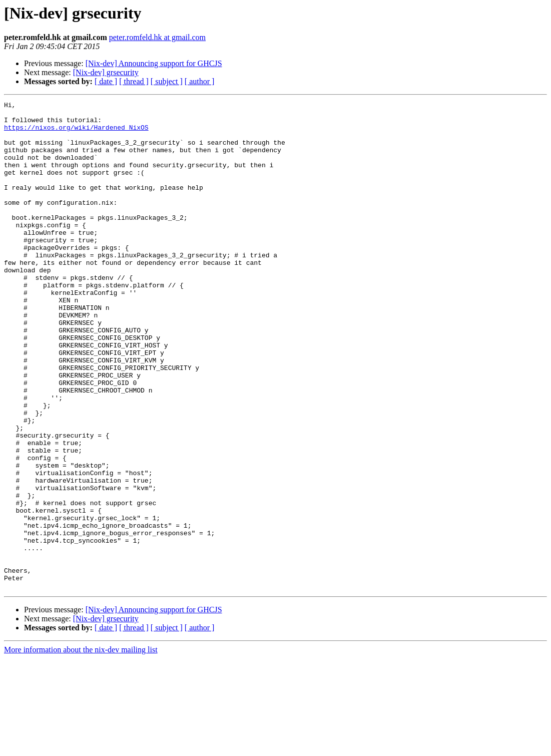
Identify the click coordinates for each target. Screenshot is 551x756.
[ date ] (106, 81)
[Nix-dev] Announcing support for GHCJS (154, 63)
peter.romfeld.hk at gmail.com (157, 37)
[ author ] (200, 81)
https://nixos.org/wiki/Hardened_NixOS (76, 133)
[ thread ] (134, 81)
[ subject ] (167, 81)
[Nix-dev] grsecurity (106, 72)
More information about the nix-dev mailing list (81, 747)
